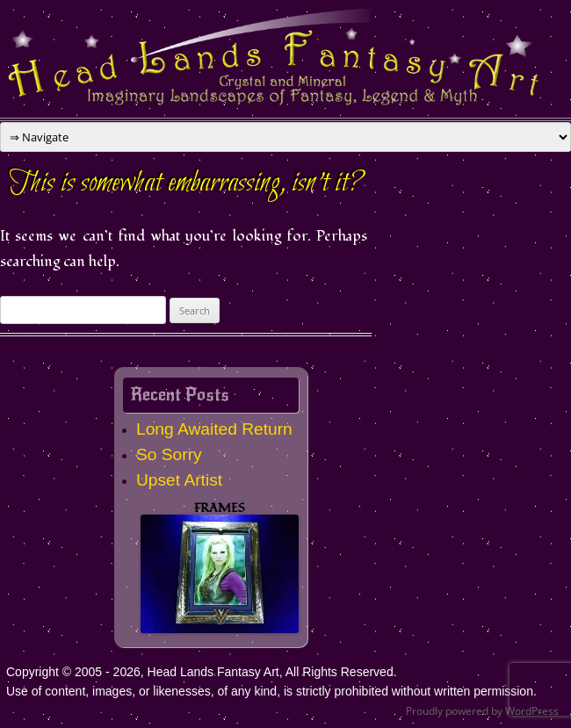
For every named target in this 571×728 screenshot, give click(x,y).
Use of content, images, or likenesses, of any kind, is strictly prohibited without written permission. (271, 691)
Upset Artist (179, 480)
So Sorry (169, 454)
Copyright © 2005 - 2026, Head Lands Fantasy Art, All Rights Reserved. (202, 672)
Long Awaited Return (214, 429)
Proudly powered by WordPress (482, 711)
